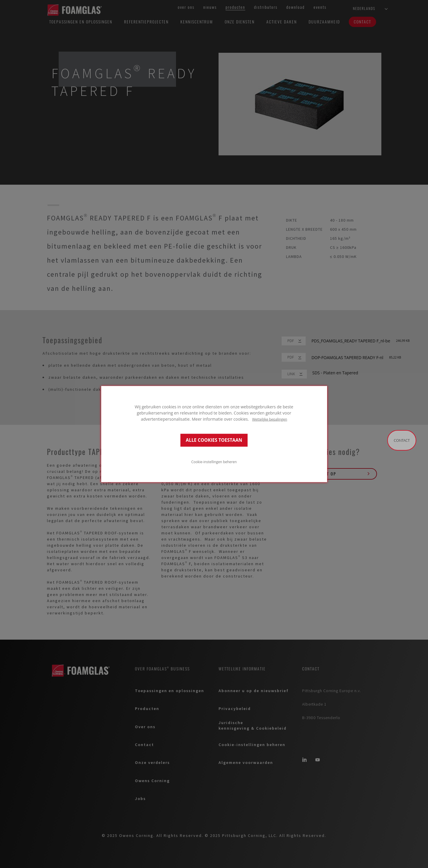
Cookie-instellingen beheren (214, 462)
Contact (402, 440)
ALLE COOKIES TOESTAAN (214, 440)
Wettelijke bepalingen (269, 419)
